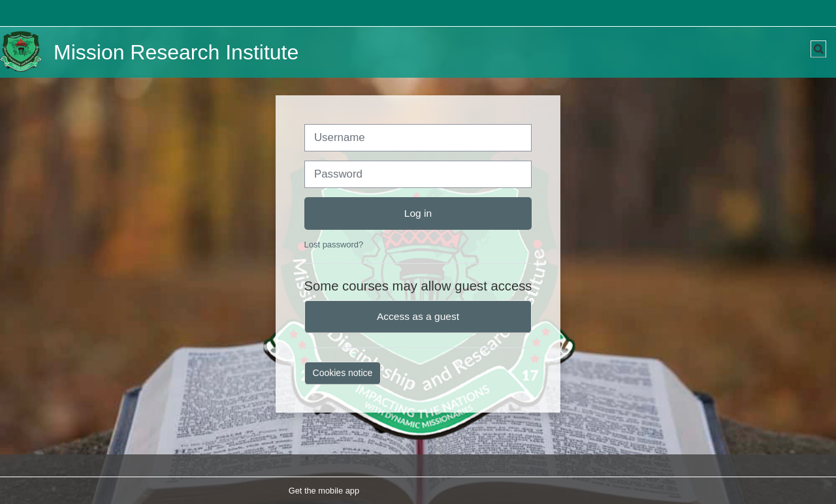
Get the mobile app (324, 491)
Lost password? (334, 244)
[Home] (21, 52)
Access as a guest (418, 316)
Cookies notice (343, 373)
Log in (418, 213)
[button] (818, 49)
